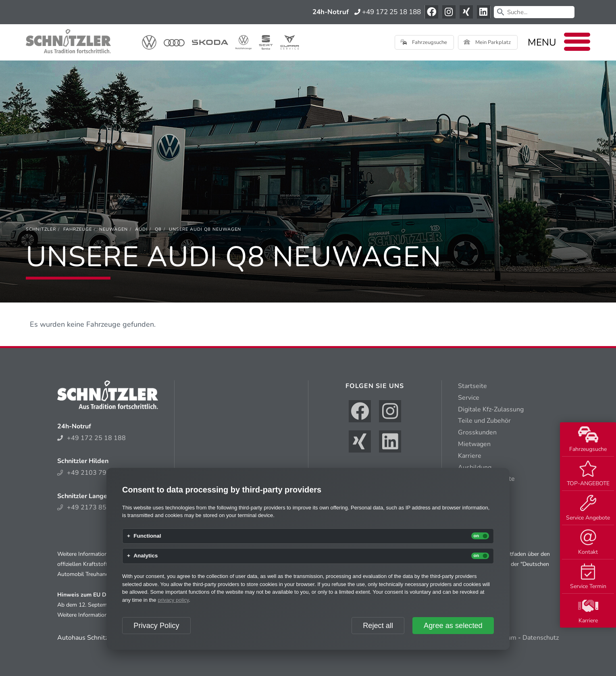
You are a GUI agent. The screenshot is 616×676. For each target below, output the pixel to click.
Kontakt (588, 542)
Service (469, 398)
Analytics (146, 556)
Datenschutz (541, 638)
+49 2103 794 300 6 (94, 473)
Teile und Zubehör (484, 421)
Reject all (378, 626)
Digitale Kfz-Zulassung (491, 409)
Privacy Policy (156, 626)
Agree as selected (453, 626)
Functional (147, 536)
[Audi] (141, 229)
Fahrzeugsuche (588, 440)
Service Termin (588, 577)
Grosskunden (477, 432)
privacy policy (173, 600)
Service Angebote (588, 508)
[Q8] (158, 229)
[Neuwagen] (113, 229)
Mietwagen (474, 444)
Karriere (588, 611)
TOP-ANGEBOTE (588, 474)
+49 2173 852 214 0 (94, 507)
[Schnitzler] (41, 229)
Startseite (472, 386)
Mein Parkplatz (487, 42)
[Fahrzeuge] (78, 229)
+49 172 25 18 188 (388, 12)
